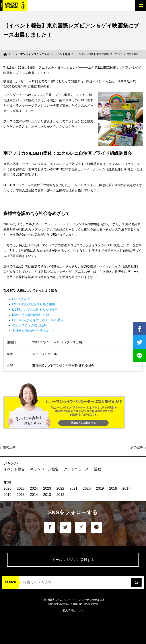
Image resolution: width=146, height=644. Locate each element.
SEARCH (11, 582)
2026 (8, 488)
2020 (87, 488)
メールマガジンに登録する (73, 560)
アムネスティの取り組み (29, 325)
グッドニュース (76, 469)
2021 (74, 488)
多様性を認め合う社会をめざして (35, 331)
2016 (8, 495)
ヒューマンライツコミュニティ (31, 54)
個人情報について (73, 610)
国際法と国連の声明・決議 (31, 315)
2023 (47, 488)
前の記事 (9, 447)
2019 (100, 488)
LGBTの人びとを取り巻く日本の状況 (38, 320)
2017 (126, 488)
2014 (34, 495)
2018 (113, 488)
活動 (97, 469)
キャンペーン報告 (44, 469)
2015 (21, 495)
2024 (34, 488)
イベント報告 (62, 54)
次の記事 (137, 447)
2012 (60, 495)
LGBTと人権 (21, 299)
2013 (47, 495)
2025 (21, 488)
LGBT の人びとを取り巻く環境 (34, 304)
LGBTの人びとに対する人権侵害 (35, 310)
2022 (60, 488)
